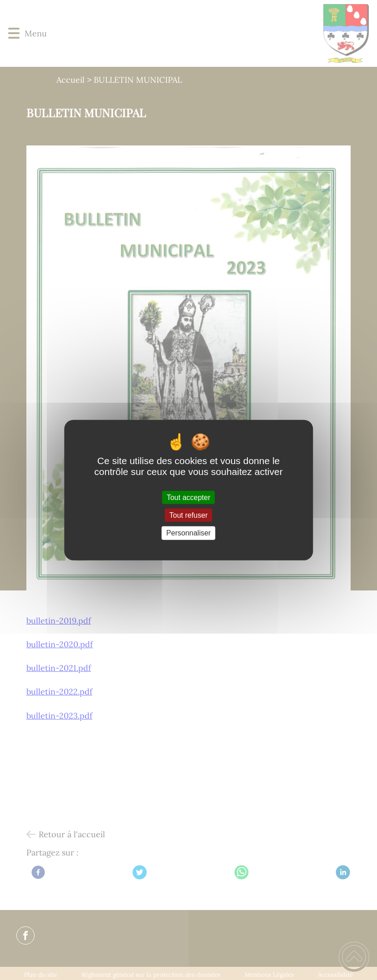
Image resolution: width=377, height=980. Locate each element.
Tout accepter (188, 497)
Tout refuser (188, 515)
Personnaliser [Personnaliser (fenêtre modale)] (189, 533)
